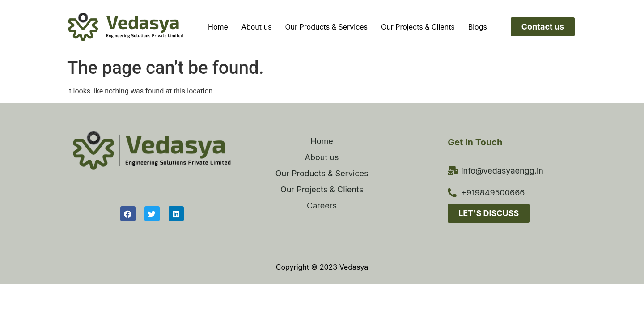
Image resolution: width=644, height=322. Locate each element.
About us (257, 27)
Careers (322, 205)
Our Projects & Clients (418, 27)
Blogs (478, 27)
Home (218, 27)
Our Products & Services (326, 27)
